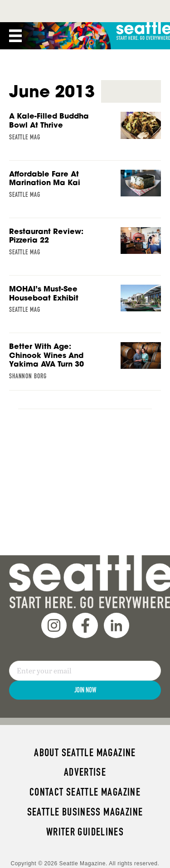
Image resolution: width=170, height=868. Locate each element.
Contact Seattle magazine (85, 792)
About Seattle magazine (85, 753)
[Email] (85, 671)
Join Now (85, 690)
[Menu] (15, 36)
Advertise (85, 772)
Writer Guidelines (85, 832)
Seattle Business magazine (85, 812)
